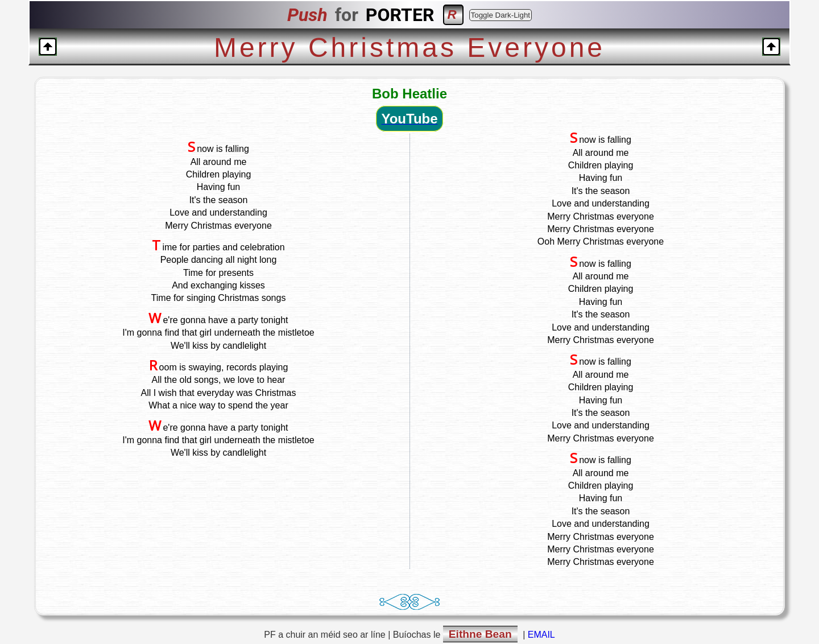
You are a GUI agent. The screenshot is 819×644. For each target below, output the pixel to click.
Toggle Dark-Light (500, 15)
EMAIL (541, 635)
